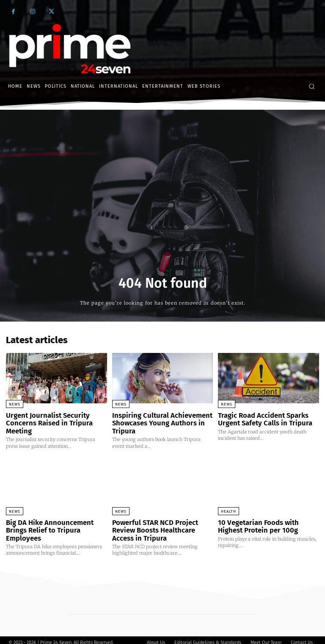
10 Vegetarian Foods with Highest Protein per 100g (266, 523)
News (15, 404)
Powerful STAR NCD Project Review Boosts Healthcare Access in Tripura (162, 526)
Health (229, 509)
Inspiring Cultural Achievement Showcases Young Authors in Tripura (157, 422)
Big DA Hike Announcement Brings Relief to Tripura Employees (55, 523)
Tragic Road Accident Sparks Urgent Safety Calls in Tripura (260, 418)
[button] (312, 86)
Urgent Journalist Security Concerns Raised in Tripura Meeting (45, 422)
